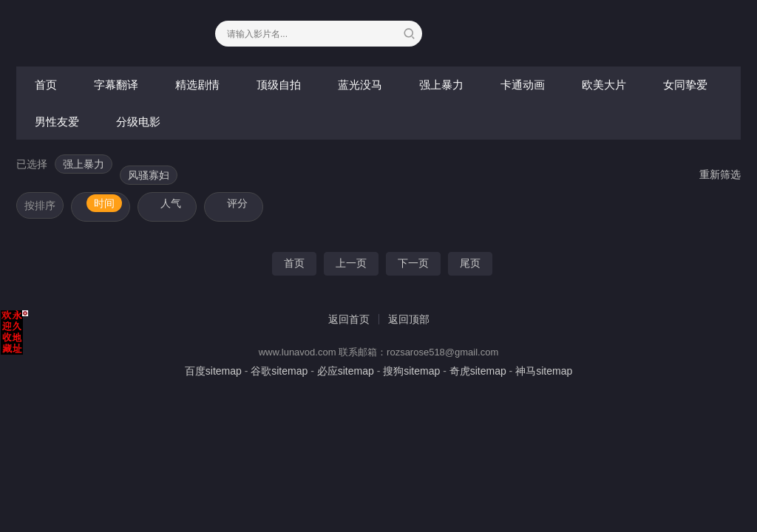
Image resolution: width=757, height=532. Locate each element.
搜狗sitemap (411, 371)
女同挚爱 (685, 85)
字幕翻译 (116, 85)
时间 (104, 203)
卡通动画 (523, 85)
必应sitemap (346, 371)
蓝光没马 (360, 85)
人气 (171, 203)
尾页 (470, 263)
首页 (46, 85)
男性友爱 (57, 122)
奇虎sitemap (478, 371)
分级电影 (138, 122)
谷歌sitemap (279, 371)
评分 (237, 203)
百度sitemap (213, 371)
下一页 (413, 263)
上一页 (351, 263)
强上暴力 (441, 85)
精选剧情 (197, 85)
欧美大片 (604, 85)
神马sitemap (544, 371)
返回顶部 (409, 319)
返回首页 (349, 319)
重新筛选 (720, 174)
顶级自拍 (279, 85)
